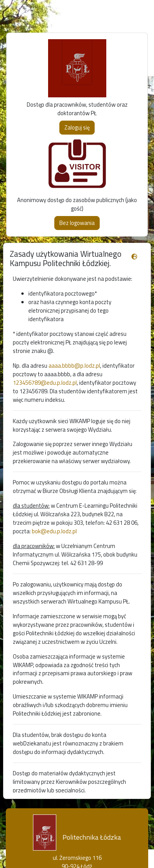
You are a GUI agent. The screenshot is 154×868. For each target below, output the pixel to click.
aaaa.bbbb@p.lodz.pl (74, 366)
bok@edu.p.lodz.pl (54, 531)
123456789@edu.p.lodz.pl (45, 383)
